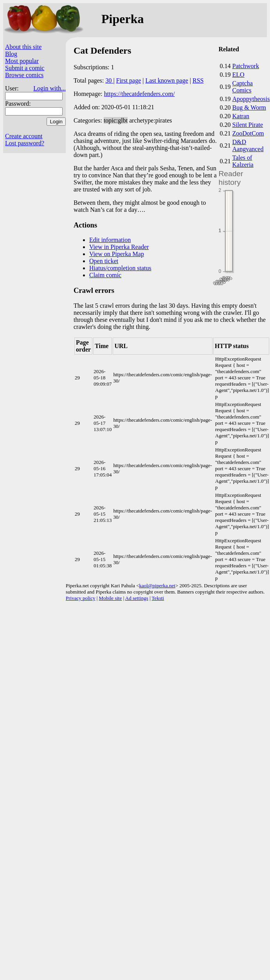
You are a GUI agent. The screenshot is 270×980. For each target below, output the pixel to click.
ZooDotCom (248, 133)
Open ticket (104, 261)
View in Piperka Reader (119, 247)
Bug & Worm (249, 107)
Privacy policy (80, 598)
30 (110, 80)
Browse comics (24, 75)
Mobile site (111, 598)
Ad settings (137, 598)
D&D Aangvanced (248, 145)
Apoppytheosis (251, 99)
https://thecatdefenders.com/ (139, 94)
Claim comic (105, 275)
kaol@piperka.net (157, 586)
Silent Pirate (248, 125)
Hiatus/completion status (120, 268)
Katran (241, 116)
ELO (238, 75)
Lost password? (25, 143)
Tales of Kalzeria (243, 161)
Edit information (110, 240)
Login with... (49, 88)
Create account (24, 136)
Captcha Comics (243, 87)
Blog (11, 54)
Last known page (166, 80)
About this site (23, 47)
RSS (198, 80)
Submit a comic (25, 68)
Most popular (22, 61)
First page (129, 80)
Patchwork (246, 66)
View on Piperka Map (117, 254)
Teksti (158, 598)
